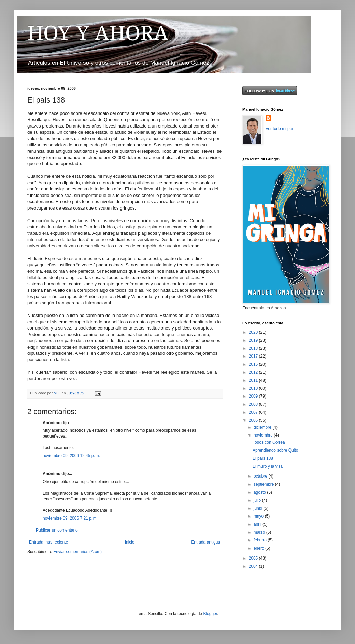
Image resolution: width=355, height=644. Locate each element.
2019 (254, 340)
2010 (254, 388)
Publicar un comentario (57, 530)
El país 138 (263, 458)
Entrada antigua (206, 542)
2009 (254, 396)
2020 (254, 332)
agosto (260, 492)
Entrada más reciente (48, 542)
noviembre (264, 435)
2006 (254, 420)
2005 (254, 558)
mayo (259, 516)
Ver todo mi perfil (281, 129)
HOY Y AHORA (98, 33)
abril (258, 524)
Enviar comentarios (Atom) (77, 552)
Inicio (130, 542)
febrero (261, 540)
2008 (254, 404)
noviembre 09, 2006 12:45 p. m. (71, 456)
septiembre (264, 484)
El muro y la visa (268, 466)
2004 (254, 566)
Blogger (210, 614)
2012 (254, 372)
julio (258, 500)
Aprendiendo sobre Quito (275, 450)
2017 (254, 356)
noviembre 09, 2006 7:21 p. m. (70, 518)
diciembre (263, 427)
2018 (254, 348)
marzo (260, 532)
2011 (254, 380)
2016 (254, 364)
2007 (254, 412)
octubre (261, 476)
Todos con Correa (269, 442)
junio (259, 508)
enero (259, 548)
